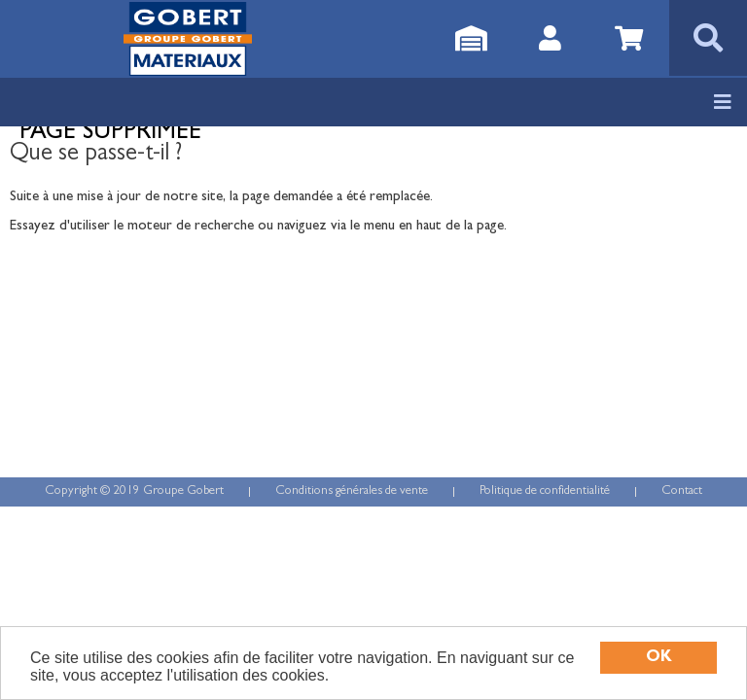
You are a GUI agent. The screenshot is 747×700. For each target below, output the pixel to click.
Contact (682, 491)
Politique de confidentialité (545, 491)
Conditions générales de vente (352, 491)
